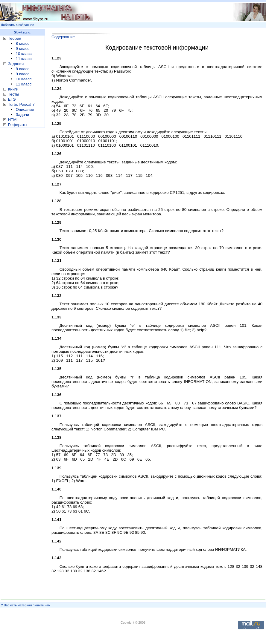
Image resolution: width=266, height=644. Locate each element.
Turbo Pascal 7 (21, 104)
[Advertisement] (163, 12)
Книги (13, 89)
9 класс (23, 49)
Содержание (63, 37)
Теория (15, 38)
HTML (13, 120)
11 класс (24, 59)
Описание (25, 109)
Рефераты (18, 125)
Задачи (23, 115)
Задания (16, 64)
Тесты (14, 94)
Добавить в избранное (18, 25)
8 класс (23, 43)
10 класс (24, 54)
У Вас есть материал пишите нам (26, 605)
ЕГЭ (12, 99)
